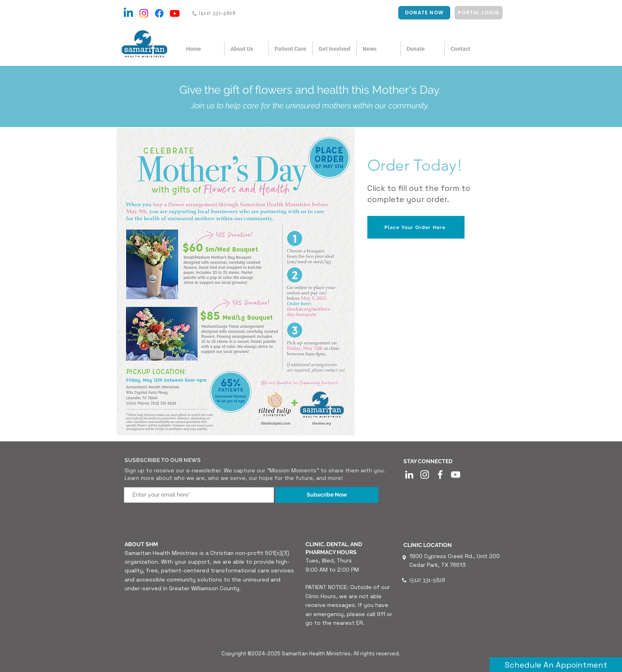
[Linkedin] (128, 13)
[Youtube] (175, 13)
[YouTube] (456, 475)
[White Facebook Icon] (440, 475)
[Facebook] (159, 13)
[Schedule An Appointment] (556, 665)
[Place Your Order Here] (416, 227)
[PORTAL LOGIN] (479, 13)
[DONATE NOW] (424, 13)
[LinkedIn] (409, 475)
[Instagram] (144, 13)
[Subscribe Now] (327, 495)
